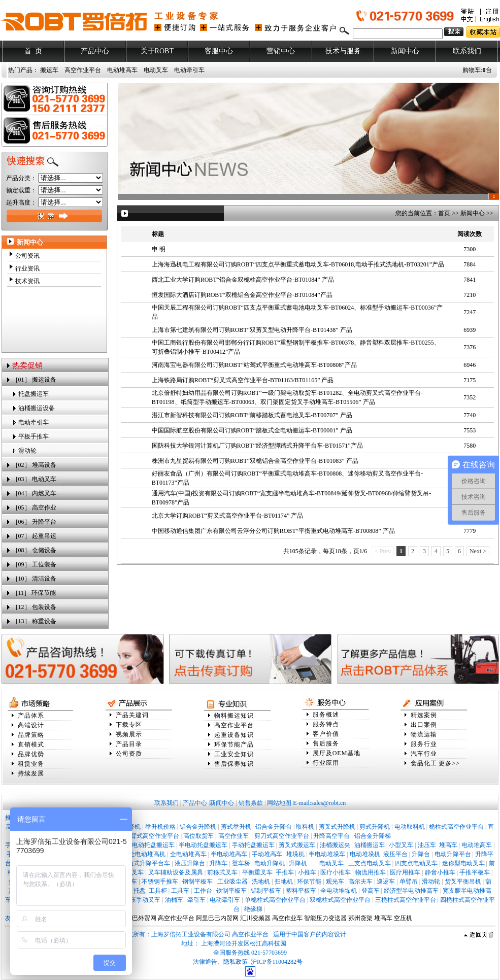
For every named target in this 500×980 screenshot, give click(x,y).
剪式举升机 (236, 827)
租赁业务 (31, 764)
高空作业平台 (83, 70)
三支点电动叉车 (370, 863)
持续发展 (31, 773)
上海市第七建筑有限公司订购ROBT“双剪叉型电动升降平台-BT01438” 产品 (252, 330)
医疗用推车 (405, 872)
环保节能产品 (234, 745)
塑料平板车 (301, 891)
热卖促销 (27, 365)
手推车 (285, 872)
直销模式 (31, 745)
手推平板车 (475, 872)
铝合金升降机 (198, 827)
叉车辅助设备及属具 (176, 872)
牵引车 (196, 900)
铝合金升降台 (274, 827)
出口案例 (424, 725)
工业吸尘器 (232, 882)
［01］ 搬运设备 (34, 380)
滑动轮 (27, 451)
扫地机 (284, 882)
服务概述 (326, 715)
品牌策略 (31, 735)
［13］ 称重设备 (34, 621)
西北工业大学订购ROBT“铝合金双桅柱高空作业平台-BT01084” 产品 (243, 280)
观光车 (335, 882)
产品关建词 (132, 715)
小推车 (307, 872)
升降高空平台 (331, 836)
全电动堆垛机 (339, 891)
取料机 (305, 827)
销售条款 (251, 803)
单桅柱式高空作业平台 (275, 900)
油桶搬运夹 (335, 845)
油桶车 (174, 900)
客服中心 (219, 51)
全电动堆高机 (147, 854)
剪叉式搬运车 (297, 845)
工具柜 (158, 891)
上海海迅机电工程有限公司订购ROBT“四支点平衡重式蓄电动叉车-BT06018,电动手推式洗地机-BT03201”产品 (298, 264)
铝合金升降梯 (373, 836)
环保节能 (309, 882)
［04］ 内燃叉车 (34, 493)
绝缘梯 (253, 909)
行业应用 (326, 763)
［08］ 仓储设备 (34, 550)
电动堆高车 (122, 70)
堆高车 (448, 845)
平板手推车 (34, 436)
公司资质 (129, 754)
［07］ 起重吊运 (34, 536)
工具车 (180, 891)
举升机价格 (160, 827)
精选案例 (424, 715)
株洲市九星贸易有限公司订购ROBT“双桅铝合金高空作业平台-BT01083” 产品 (255, 461)
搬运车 (49, 70)
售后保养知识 (234, 764)
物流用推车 (371, 872)
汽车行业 (424, 754)
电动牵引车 (189, 70)
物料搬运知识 (234, 716)
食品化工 (424, 763)
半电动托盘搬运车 (203, 845)
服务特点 (326, 724)
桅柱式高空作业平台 (456, 827)
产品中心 (95, 51)
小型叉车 (401, 845)
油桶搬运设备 (37, 408)
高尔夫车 (360, 882)
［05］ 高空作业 (34, 508)
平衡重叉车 (257, 872)
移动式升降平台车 (146, 863)
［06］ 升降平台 (34, 522)
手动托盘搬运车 (253, 845)
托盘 (140, 891)
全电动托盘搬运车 (150, 845)
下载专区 (129, 725)
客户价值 (326, 734)
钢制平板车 (197, 882)
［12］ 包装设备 (34, 607)
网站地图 (279, 803)
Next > (478, 551)
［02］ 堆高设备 (34, 465)
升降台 (421, 854)
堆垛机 (295, 854)
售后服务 (326, 744)
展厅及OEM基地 (337, 753)
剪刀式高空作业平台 (282, 836)
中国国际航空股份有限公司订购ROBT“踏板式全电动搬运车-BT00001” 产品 (252, 430)
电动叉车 (156, 70)
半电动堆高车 (229, 854)
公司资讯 (27, 256)
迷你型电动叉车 (463, 863)
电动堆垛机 (365, 854)
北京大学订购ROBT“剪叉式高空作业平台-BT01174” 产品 (228, 516)
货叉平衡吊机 (463, 882)
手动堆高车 (267, 854)
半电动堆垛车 (327, 854)
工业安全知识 (234, 754)
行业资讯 (27, 268)
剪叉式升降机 (337, 827)
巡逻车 (386, 882)
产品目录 (129, 744)
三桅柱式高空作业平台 (406, 900)
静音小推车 (440, 872)
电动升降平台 (453, 854)
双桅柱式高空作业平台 (340, 900)
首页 (444, 213)
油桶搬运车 (370, 845)
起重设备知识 (234, 735)
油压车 (427, 845)
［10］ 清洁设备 (34, 579)
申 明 (159, 249)
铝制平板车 (266, 891)
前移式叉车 (222, 872)
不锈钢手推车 (160, 882)
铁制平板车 (231, 891)
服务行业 (424, 744)
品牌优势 (31, 754)
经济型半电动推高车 (411, 891)
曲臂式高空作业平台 (152, 836)
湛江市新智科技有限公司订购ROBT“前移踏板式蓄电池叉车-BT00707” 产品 (252, 415)
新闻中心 (405, 51)
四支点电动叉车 (416, 863)
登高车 (371, 891)
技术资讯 (27, 281)
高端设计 (31, 725)
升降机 (298, 863)
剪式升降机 (375, 827)
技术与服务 (343, 51)
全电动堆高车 (188, 854)
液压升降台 (190, 863)
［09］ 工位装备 (34, 564)
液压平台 (395, 854)
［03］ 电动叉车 (34, 479)
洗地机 (261, 882)
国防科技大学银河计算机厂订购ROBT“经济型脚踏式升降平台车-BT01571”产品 (257, 446)
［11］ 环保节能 (34, 593)
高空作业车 (234, 836)
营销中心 (281, 51)
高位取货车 (198, 836)
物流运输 (424, 734)
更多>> (449, 763)
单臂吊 (409, 882)
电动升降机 (270, 863)
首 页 (33, 51)
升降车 (218, 863)
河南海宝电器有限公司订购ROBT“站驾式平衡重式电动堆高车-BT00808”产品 (254, 365)
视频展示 (129, 734)
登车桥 (241, 863)
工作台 (203, 891)
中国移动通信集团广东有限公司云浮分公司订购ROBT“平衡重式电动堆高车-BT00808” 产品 (273, 531)
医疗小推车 (336, 872)
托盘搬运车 (34, 394)
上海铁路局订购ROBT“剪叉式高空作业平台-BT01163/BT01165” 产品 (243, 380)
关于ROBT (157, 51)
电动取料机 (410, 827)
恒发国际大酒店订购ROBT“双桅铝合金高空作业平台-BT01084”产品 (242, 295)
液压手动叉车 (142, 900)
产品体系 (31, 716)
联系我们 (467, 51)
